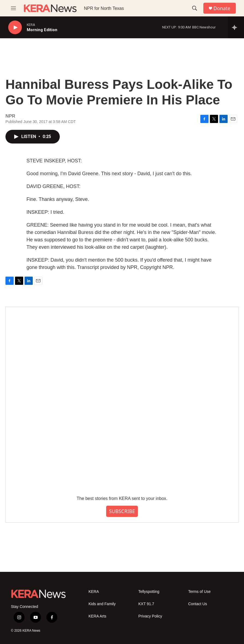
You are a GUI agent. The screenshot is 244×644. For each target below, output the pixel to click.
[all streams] (236, 27)
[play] (15, 27)
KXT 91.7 (146, 604)
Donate (222, 8)
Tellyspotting (149, 592)
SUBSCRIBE (122, 511)
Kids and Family (102, 604)
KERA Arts (97, 616)
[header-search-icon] (195, 8)
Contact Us (197, 604)
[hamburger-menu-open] (13, 8)
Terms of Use (199, 592)
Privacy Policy (150, 616)
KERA (94, 592)
